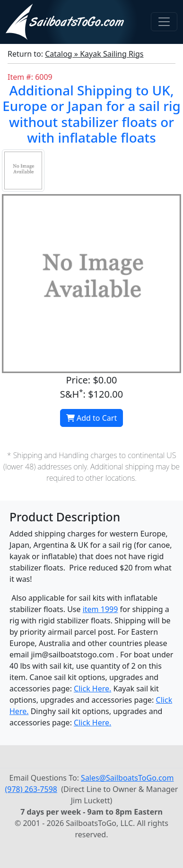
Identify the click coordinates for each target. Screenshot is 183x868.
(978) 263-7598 (31, 789)
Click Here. (92, 689)
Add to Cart (91, 418)
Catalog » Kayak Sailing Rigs (94, 54)
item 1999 (100, 609)
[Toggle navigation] (164, 22)
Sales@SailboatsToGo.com (127, 778)
